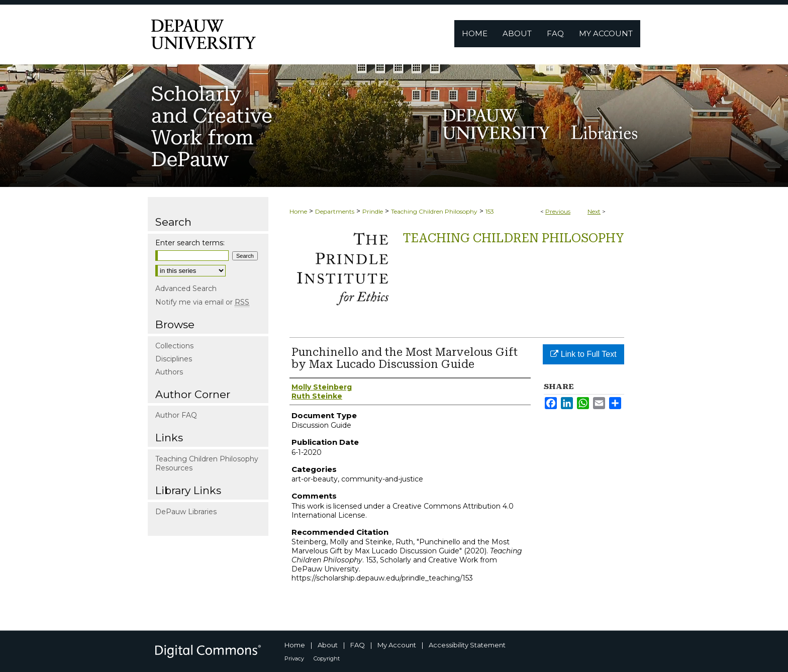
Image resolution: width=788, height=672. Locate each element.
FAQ (358, 645)
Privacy (294, 658)
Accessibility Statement (467, 645)
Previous (558, 211)
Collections (174, 346)
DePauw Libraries (186, 512)
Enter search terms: (190, 243)
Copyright (327, 658)
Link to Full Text (583, 354)
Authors (169, 372)
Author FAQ (176, 415)
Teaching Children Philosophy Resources (207, 463)
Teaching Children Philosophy (434, 211)
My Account (397, 645)
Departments (335, 211)
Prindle (373, 211)
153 (490, 211)
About (328, 645)
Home (298, 211)
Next (594, 211)
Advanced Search (186, 289)
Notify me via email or (202, 302)
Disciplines (174, 359)
